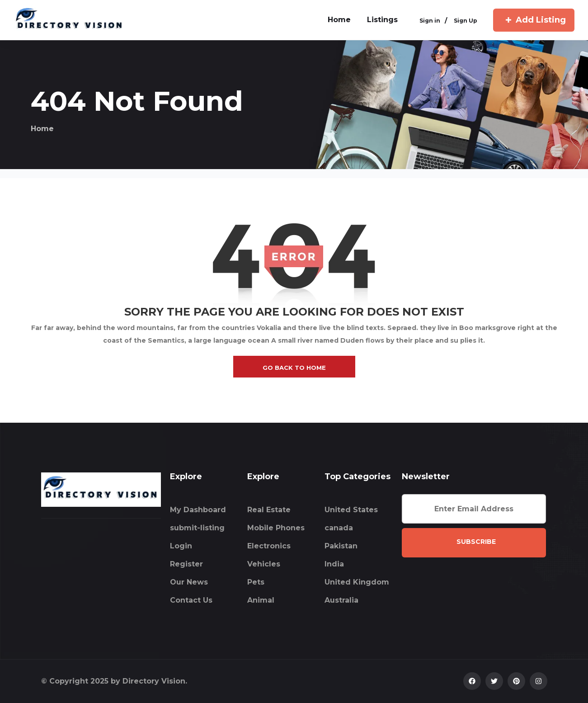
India (334, 564)
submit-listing (197, 528)
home (339, 20)
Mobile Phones (276, 528)
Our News (189, 582)
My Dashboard (198, 510)
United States (351, 510)
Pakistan (341, 546)
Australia (341, 600)
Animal (261, 600)
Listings (382, 20)
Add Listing (534, 20)
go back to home (294, 368)
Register (186, 564)
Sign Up (466, 21)
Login (181, 546)
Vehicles (264, 564)
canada (339, 528)
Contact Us (191, 600)
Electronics (269, 546)
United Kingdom (357, 582)
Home (42, 129)
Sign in (430, 21)
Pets (256, 582)
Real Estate (269, 510)
